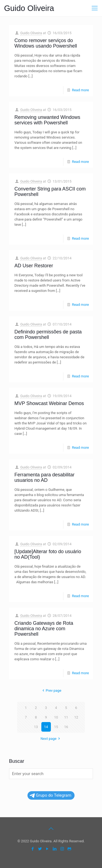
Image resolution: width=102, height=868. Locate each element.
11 (66, 717)
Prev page (51, 690)
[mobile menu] (95, 8)
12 (76, 717)
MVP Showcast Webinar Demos (49, 403)
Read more (80, 90)
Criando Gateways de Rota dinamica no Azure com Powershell (44, 629)
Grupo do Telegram (50, 795)
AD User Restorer (34, 266)
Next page (51, 739)
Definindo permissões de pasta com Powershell (48, 335)
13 (36, 727)
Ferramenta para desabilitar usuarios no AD (44, 477)
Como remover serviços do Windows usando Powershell (46, 43)
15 (56, 727)
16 (66, 727)
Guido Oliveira (29, 8)
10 (56, 717)
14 (46, 727)
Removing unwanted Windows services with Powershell (47, 120)
